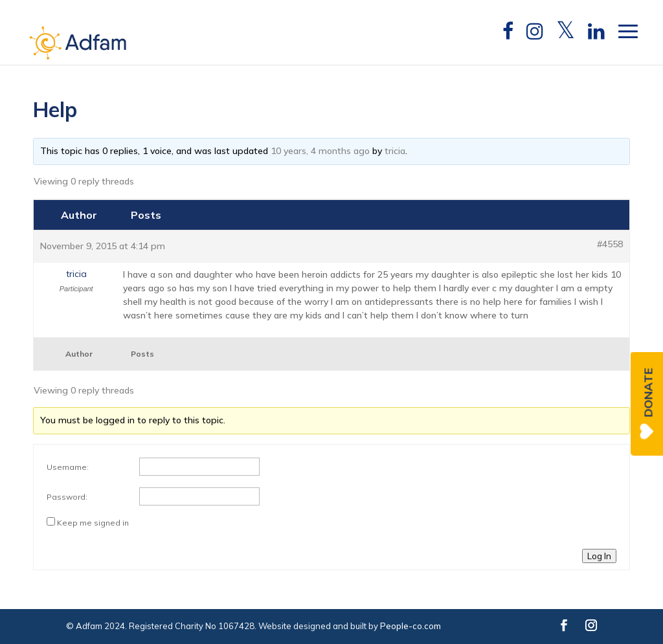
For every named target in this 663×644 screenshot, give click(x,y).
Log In (599, 556)
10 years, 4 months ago (320, 151)
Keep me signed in (93, 523)
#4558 (610, 244)
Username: (68, 467)
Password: (67, 497)
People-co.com (410, 626)
